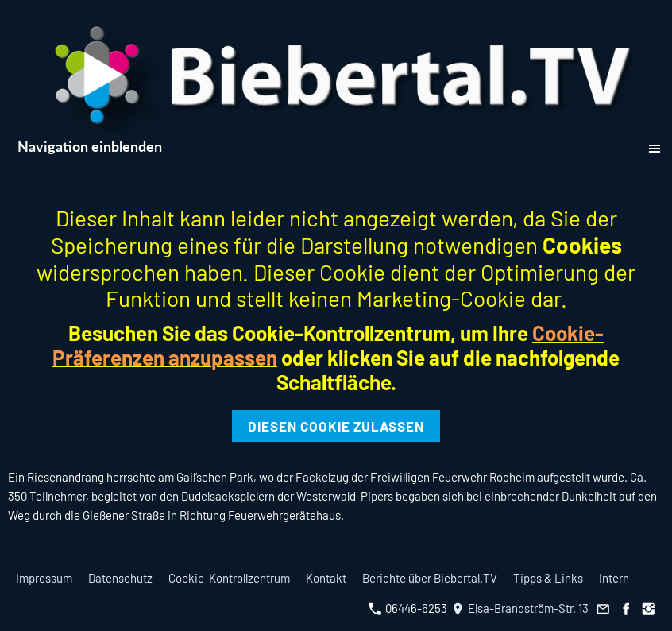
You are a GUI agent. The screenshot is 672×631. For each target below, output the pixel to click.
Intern (614, 578)
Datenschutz (120, 578)
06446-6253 (408, 608)
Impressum (44, 578)
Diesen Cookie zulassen (336, 426)
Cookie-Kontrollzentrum (229, 578)
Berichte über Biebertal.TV (430, 578)
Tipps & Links (548, 578)
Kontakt (326, 578)
